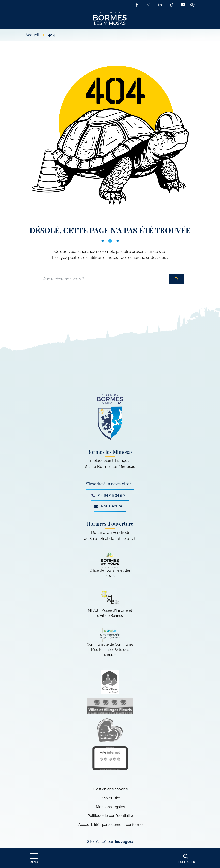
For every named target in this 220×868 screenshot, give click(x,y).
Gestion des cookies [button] (110, 789)
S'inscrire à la (108, 484)
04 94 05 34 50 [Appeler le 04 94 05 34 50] (108, 495)
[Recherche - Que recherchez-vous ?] (103, 279)
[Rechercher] (186, 858)
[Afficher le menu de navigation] (34, 858)
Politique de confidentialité (110, 816)
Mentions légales (110, 807)
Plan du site (110, 798)
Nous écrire (108, 506)
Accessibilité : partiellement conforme (110, 825)
